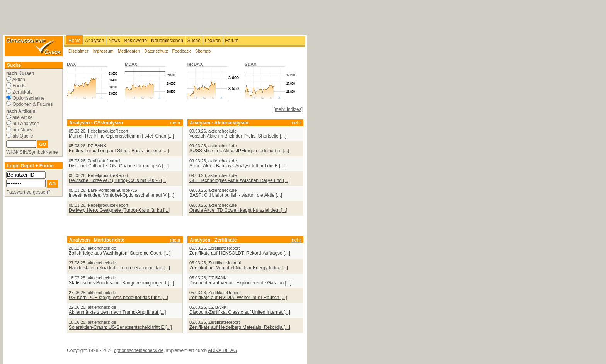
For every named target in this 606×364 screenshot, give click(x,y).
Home (75, 41)
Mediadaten (129, 51)
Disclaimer (78, 51)
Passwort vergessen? (28, 192)
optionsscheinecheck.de (139, 350)
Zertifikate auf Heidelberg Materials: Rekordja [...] (240, 327)
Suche (194, 41)
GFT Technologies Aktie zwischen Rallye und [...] (239, 180)
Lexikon (213, 41)
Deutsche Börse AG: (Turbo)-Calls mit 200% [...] (118, 180)
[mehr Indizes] (288, 109)
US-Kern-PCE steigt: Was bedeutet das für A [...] (118, 298)
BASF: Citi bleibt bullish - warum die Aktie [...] (236, 195)
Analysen (94, 41)
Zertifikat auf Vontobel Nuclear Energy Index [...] (239, 268)
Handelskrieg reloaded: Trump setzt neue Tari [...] (119, 268)
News (114, 41)
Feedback (181, 51)
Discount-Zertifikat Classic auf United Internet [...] (240, 312)
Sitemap (203, 51)
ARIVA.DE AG (222, 350)
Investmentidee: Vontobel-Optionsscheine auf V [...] (122, 195)
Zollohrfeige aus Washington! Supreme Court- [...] (120, 253)
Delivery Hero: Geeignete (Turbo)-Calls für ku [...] (119, 210)
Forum (232, 41)
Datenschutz (156, 51)
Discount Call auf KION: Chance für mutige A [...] (119, 166)
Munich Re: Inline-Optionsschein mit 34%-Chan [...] (121, 136)
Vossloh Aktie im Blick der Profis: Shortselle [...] (238, 136)
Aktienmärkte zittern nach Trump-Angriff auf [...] (117, 312)
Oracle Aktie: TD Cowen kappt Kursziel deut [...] (238, 210)
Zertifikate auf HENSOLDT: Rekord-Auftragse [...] (240, 253)
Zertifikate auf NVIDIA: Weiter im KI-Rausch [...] (238, 298)
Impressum (103, 51)
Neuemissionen (167, 41)
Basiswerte (135, 41)
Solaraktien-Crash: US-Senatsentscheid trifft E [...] (120, 327)
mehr (175, 123)
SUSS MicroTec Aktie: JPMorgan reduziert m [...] (239, 151)
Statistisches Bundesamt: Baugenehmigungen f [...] (121, 283)
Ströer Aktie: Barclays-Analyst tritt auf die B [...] (237, 166)
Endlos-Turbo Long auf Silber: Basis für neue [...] (119, 151)
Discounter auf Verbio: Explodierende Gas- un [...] (240, 283)
